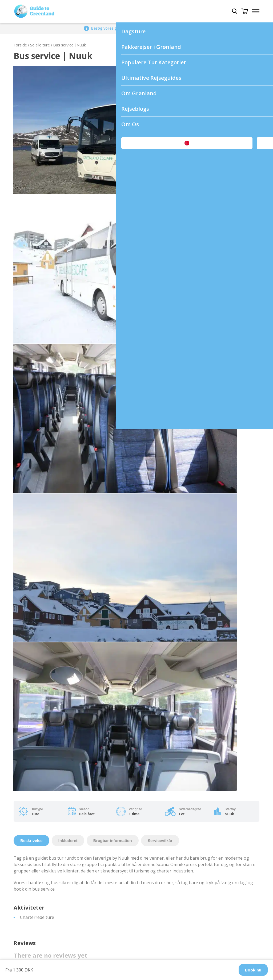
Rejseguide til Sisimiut (161, 881)
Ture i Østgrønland (158, 783)
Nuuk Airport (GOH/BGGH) (40, 776)
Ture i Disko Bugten (159, 776)
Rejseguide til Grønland (162, 849)
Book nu (253, 970)
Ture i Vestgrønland (159, 789)
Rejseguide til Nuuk (159, 855)
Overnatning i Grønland (37, 900)
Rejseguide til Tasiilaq (161, 887)
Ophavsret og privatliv (36, 770)
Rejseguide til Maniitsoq (163, 900)
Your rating (27, 341)
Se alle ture (40, 45)
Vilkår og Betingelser (35, 763)
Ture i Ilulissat (153, 763)
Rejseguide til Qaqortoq (163, 874)
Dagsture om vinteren (36, 868)
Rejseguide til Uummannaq (166, 894)
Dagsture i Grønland (34, 855)
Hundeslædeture (30, 887)
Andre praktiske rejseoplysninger (173, 913)
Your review (27, 362)
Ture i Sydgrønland (158, 795)
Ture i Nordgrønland (160, 802)
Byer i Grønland (155, 750)
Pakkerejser (26, 849)
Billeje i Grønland (31, 894)
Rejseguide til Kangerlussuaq (168, 906)
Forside (20, 45)
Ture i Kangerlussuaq (161, 770)
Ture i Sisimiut (154, 808)
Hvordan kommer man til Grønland (48, 757)
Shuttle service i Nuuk (35, 783)
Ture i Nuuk (151, 757)
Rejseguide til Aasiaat (160, 868)
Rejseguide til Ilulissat (161, 862)
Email (144, 443)
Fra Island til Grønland (36, 874)
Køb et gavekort (30, 906)
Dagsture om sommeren (38, 862)
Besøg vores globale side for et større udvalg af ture (140, 28)
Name (21, 443)
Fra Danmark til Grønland (39, 881)
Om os (20, 750)
